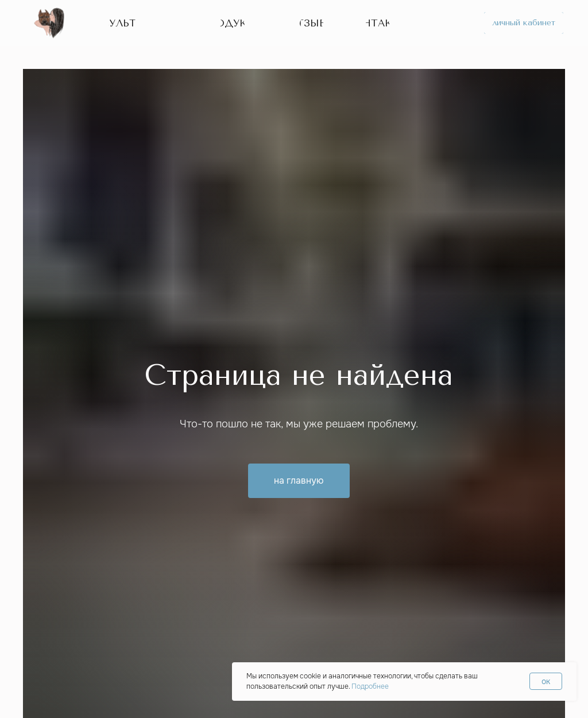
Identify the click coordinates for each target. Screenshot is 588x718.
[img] (50, 23)
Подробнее (370, 686)
